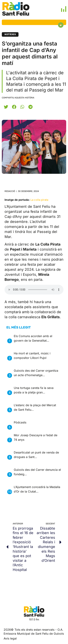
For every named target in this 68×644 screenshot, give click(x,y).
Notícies (10, 34)
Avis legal (10, 638)
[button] (6, 107)
